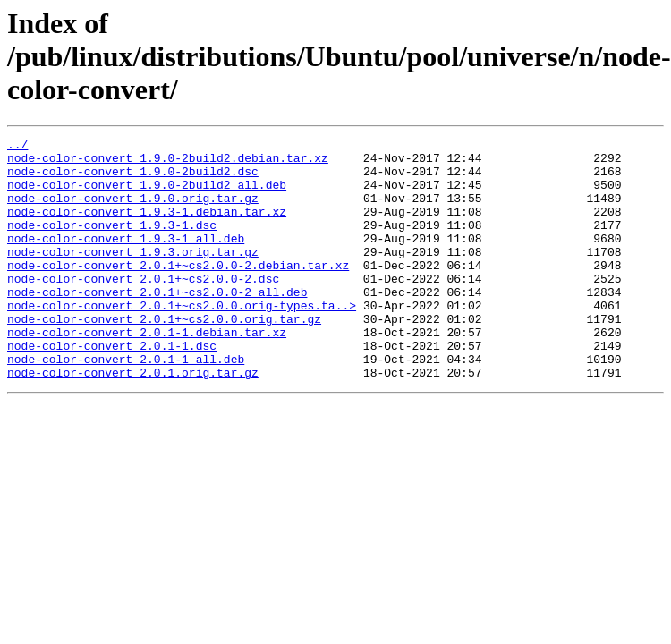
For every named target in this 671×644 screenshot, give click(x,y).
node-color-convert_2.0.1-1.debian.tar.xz (147, 372)
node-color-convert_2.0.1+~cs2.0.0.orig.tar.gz (164, 356)
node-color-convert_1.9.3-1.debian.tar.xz (147, 227)
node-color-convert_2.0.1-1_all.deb (126, 404)
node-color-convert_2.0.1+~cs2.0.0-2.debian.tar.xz (178, 292)
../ (17, 147)
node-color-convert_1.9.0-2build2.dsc (133, 179)
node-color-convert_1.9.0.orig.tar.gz (133, 211)
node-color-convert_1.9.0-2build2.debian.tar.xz (168, 163)
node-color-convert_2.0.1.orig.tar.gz (133, 420)
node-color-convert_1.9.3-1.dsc (112, 243)
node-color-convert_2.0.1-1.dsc (112, 388)
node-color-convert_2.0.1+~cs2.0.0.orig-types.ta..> (182, 340)
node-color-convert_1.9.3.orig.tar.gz (133, 275)
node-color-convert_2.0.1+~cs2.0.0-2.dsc (143, 308)
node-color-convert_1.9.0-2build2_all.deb (147, 195)
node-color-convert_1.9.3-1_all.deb (126, 259)
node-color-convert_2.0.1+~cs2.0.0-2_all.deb (157, 324)
